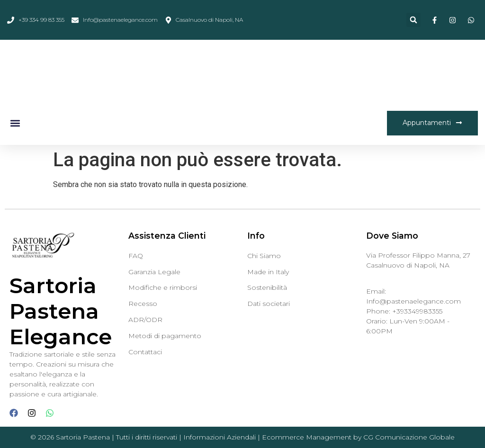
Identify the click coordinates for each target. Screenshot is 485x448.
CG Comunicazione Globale (409, 437)
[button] (413, 20)
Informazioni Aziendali (220, 437)
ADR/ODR (145, 320)
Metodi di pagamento (165, 336)
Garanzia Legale (154, 272)
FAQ (136, 256)
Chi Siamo (264, 256)
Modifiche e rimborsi (163, 287)
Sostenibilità (267, 287)
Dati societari (269, 304)
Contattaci (145, 352)
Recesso (143, 304)
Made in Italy (268, 272)
